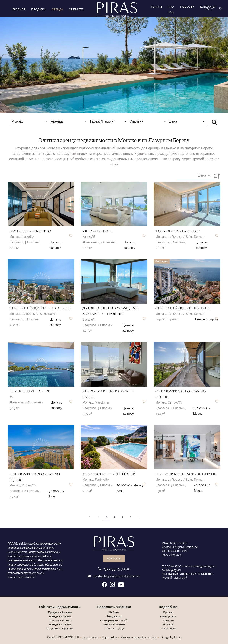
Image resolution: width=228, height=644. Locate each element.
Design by (171, 637)
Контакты (114, 559)
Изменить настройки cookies (139, 637)
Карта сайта (110, 637)
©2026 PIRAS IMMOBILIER (63, 637)
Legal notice (91, 637)
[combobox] (30, 121)
